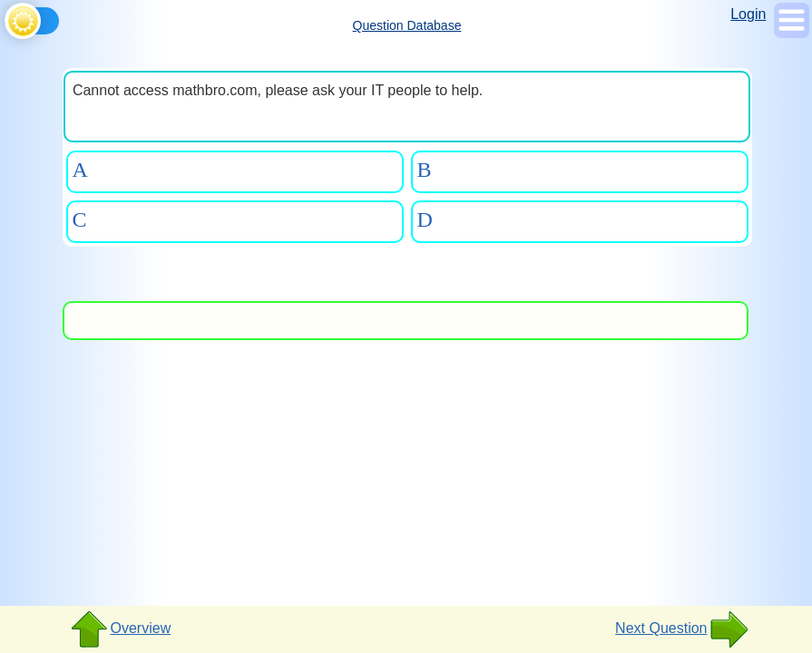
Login (748, 14)
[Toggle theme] (8, 18)
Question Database (407, 25)
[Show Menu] (792, 33)
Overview (120, 629)
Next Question (682, 629)
